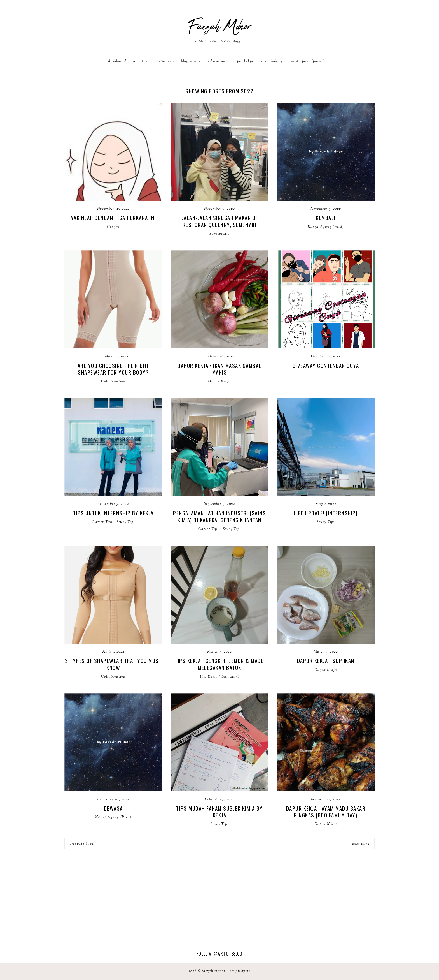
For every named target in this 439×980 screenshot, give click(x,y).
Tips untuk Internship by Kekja (113, 513)
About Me (141, 61)
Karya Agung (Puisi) (326, 227)
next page (361, 844)
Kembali (326, 218)
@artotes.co (228, 954)
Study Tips (126, 522)
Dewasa (113, 808)
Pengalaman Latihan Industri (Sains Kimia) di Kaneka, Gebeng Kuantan (219, 516)
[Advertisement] (219, 908)
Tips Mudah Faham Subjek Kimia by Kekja (219, 812)
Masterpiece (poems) (308, 61)
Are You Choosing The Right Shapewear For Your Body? (113, 369)
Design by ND (240, 971)
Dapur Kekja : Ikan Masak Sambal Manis (219, 369)
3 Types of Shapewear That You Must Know (113, 664)
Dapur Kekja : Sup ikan (326, 660)
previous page (82, 844)
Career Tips (102, 522)
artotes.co (165, 61)
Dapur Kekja (243, 61)
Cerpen (113, 227)
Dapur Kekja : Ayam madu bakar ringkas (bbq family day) (326, 812)
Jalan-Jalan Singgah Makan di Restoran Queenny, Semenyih (219, 221)
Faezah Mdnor (219, 27)
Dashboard (117, 61)
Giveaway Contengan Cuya (326, 365)
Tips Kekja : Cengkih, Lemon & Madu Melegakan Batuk (219, 664)
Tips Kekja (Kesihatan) (219, 677)
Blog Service (191, 61)
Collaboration (113, 382)
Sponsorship (219, 234)
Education (217, 61)
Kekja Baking (272, 61)
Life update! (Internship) (326, 513)
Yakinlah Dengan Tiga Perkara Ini (113, 218)
